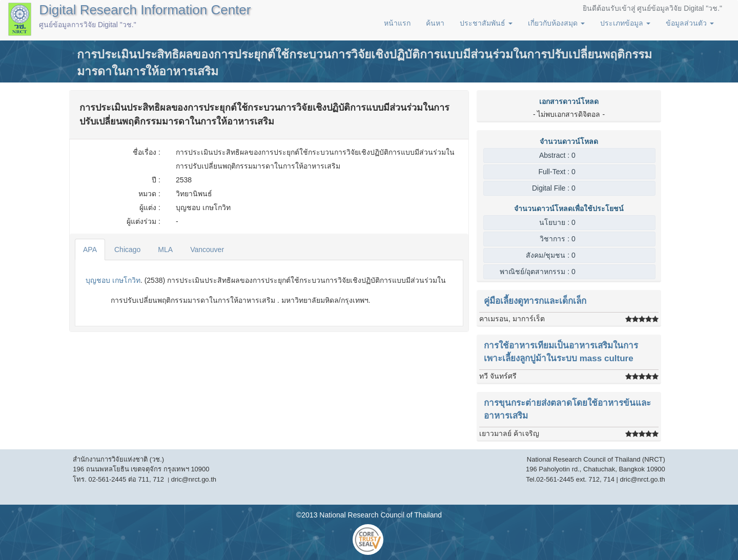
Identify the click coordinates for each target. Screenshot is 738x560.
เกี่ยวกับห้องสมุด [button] (556, 23)
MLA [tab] (165, 250)
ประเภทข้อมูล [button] (625, 23)
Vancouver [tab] (207, 250)
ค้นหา (435, 23)
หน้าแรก (397, 23)
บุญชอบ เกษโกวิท (113, 280)
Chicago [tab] (127, 250)
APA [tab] (90, 250)
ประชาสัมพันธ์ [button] (486, 23)
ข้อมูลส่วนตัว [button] (690, 23)
